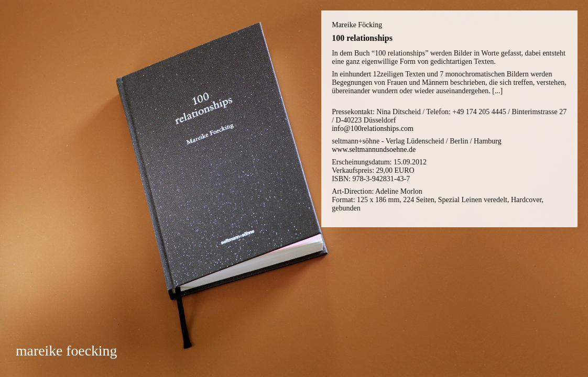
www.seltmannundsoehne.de (374, 149)
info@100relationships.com (373, 129)
